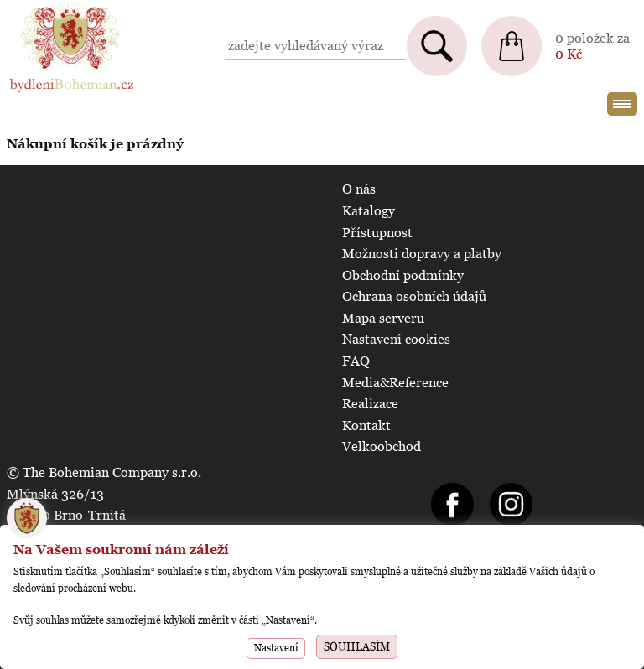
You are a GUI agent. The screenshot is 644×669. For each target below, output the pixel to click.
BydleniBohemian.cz (69, 8)
